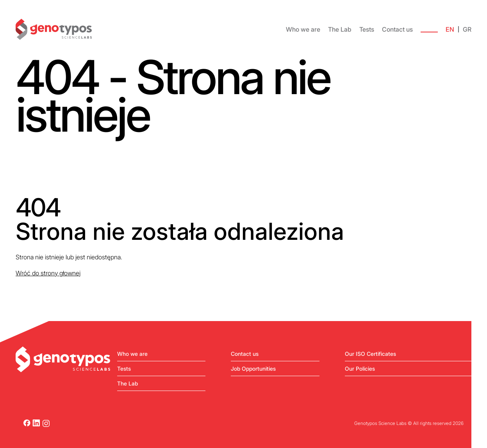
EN (450, 29)
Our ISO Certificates (370, 354)
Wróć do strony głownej (48, 273)
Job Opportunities (253, 369)
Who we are (303, 29)
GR (467, 29)
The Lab (340, 29)
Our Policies (360, 369)
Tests (367, 29)
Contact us (397, 29)
